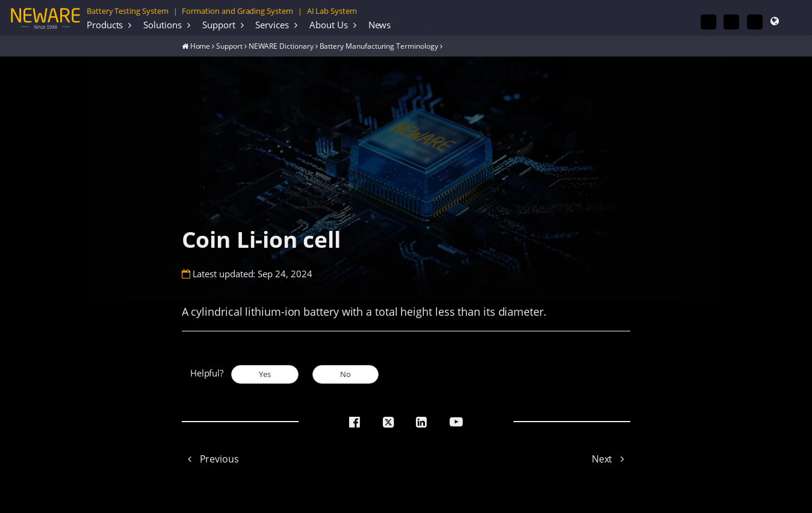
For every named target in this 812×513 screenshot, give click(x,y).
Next (611, 459)
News (380, 25)
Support (219, 25)
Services (272, 25)
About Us (329, 25)
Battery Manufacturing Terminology (379, 46)
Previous (210, 459)
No (346, 374)
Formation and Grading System (237, 11)
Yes (265, 374)
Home (200, 46)
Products (105, 25)
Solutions (162, 25)
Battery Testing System (128, 11)
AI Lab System (332, 11)
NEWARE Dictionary (281, 46)
